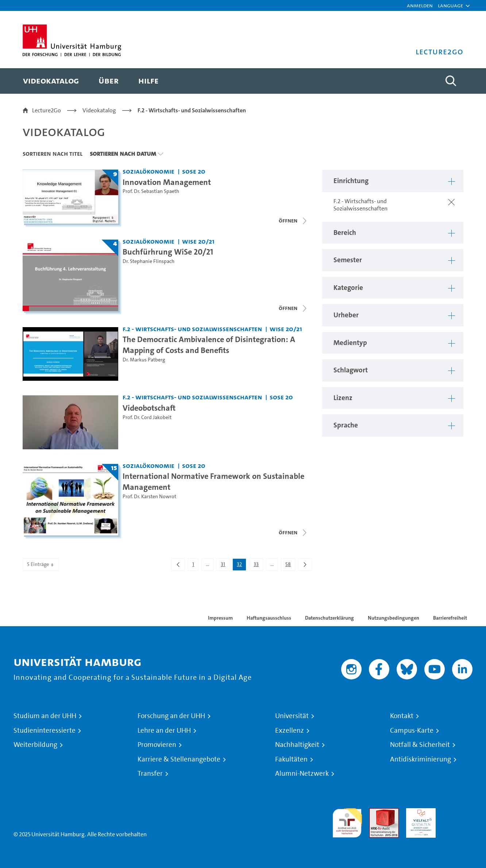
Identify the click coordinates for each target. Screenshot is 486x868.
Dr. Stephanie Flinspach (148, 261)
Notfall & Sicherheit (420, 745)
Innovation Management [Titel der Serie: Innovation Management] (167, 182)
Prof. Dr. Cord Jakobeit (147, 417)
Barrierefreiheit (450, 618)
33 (258, 566)
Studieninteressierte (45, 731)
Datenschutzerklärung (329, 618)
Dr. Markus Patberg (144, 360)
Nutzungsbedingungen (394, 618)
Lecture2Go (47, 110)
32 (241, 566)
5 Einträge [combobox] (41, 564)
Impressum (220, 618)
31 (225, 566)
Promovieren (157, 745)
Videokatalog (99, 110)
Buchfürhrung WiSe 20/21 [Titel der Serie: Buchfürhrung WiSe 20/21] (168, 252)
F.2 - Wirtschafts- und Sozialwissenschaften (192, 110)
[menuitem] (51, 81)
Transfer (150, 774)
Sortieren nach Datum (123, 154)
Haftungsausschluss (269, 618)
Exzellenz (290, 731)
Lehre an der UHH (164, 731)
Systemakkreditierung (458, 812)
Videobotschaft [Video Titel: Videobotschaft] (149, 408)
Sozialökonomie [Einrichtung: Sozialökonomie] (148, 171)
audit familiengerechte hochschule (347, 821)
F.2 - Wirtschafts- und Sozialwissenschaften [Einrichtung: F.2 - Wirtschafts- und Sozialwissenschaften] (192, 329)
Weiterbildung (35, 745)
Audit (376, 812)
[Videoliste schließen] (293, 221)
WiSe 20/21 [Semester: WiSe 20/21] (198, 241)
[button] (450, 5)
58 (290, 566)
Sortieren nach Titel (53, 154)
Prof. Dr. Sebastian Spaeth (151, 191)
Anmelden (420, 5)
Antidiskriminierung (421, 759)
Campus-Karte (412, 731)
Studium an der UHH (45, 716)
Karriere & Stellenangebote (179, 759)
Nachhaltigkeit (297, 745)
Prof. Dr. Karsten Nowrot (149, 497)
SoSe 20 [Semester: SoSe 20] (194, 171)
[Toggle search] (451, 81)
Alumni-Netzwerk (302, 774)
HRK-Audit (419, 812)
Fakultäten (291, 759)
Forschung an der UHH (171, 716)
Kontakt (402, 716)
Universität (292, 716)
